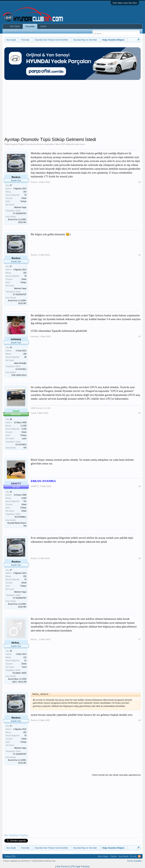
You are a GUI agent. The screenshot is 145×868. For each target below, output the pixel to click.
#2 (140, 255)
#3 (140, 336)
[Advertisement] (73, 110)
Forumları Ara (12, 31)
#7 (140, 639)
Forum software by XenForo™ (30, 861)
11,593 (24, 426)
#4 (140, 413)
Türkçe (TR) (10, 856)
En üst (133, 856)
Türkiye (23, 201)
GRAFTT (35, 486)
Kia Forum (62, 866)
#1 (140, 182)
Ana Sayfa (15, 26)
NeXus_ (34, 639)
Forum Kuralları (135, 861)
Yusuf (33, 413)
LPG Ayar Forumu (80, 866)
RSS (139, 856)
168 (25, 354)
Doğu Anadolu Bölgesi (15, 144)
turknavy (35, 336)
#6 (140, 558)
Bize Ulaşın (103, 856)
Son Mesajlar (28, 31)
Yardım (114, 856)
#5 (140, 486)
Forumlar (30, 26)
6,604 (24, 498)
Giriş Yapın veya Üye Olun (125, 3)
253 (25, 192)
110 (25, 657)
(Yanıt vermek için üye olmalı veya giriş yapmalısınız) (116, 775)
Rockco (40, 144)
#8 (140, 720)
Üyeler (43, 26)
